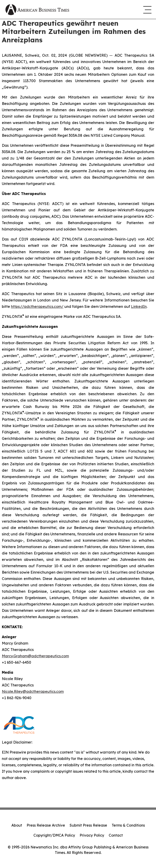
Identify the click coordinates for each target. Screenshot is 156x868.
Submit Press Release (88, 825)
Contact (116, 835)
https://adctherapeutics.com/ (37, 306)
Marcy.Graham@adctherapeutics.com (35, 656)
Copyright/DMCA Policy (54, 835)
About (17, 825)
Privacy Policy (92, 835)
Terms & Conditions (128, 825)
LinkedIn (139, 306)
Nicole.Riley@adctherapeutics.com (33, 691)
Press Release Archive (46, 825)
